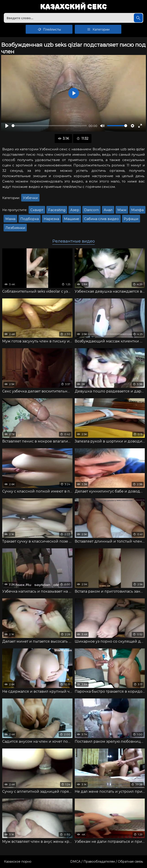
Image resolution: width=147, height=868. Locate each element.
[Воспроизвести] (7, 126)
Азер (75, 210)
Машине (72, 219)
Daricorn (91, 210)
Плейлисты (49, 29)
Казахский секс (73, 7)
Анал (108, 210)
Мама (10, 219)
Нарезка (51, 219)
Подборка (30, 219)
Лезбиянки (15, 228)
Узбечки (30, 198)
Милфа (137, 210)
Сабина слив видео (101, 219)
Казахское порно (18, 862)
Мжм (122, 210)
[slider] (49, 126)
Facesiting (57, 210)
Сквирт (37, 210)
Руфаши (131, 219)
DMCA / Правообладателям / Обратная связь (107, 862)
